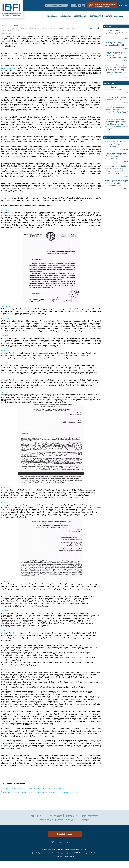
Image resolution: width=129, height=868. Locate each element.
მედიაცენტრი (95, 16)
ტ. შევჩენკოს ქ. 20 (37, 853)
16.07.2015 (5, 611)
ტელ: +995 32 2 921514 (74, 853)
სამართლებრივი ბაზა (114, 16)
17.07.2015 (5, 631)
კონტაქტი (85, 820)
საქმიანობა (66, 16)
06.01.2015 (5, 351)
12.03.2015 (5, 378)
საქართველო (60, 853)
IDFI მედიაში (72, 820)
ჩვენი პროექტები (55, 816)
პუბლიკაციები (80, 16)
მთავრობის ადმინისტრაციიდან (75, 53)
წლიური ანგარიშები (89, 816)
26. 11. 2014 (5, 306)
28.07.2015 (5, 670)
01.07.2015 (5, 488)
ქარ (120, 6)
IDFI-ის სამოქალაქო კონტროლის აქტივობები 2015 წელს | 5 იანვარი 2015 (35, 788)
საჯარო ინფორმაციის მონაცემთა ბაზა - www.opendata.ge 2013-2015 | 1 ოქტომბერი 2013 (40, 792)
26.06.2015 (5, 392)
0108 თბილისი (49, 853)
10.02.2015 (5, 363)
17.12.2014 (5, 336)
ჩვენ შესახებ (52, 16)
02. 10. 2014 (5, 210)
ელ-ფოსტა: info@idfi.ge (90, 853)
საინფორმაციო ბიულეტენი (52, 820)
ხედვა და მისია (38, 816)
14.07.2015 (5, 582)
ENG (127, 6)
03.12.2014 (5, 319)
